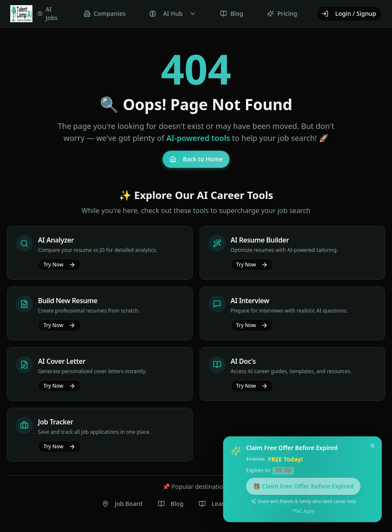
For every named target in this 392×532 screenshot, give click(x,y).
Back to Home (196, 159)
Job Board (122, 504)
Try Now (60, 265)
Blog (171, 504)
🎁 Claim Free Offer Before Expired (303, 486)
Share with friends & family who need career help (303, 501)
